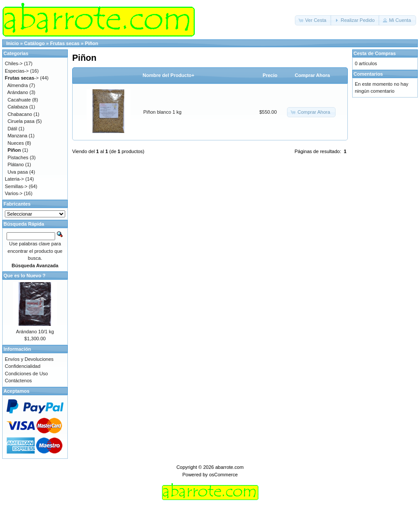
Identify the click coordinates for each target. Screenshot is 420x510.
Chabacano (20, 114)
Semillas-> (16, 186)
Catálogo (34, 43)
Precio (270, 75)
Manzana (17, 136)
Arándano (18, 92)
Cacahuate (19, 100)
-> (22, 78)
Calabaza (17, 107)
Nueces (16, 143)
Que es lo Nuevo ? (24, 276)
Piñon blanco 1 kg (163, 112)
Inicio (12, 43)
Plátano (16, 164)
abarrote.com (229, 467)
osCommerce (223, 475)
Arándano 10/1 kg (35, 332)
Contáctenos (18, 381)
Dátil (12, 129)
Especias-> (17, 71)
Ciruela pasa (21, 121)
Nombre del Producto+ (168, 75)
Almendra (18, 85)
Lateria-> (14, 179)
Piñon (92, 43)
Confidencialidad (23, 366)
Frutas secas (65, 43)
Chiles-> (14, 63)
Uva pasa (17, 172)
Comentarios (368, 74)
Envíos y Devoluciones (29, 359)
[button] (313, 20)
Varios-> (14, 193)
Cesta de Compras (375, 53)
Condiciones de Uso (26, 374)
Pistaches (18, 157)
